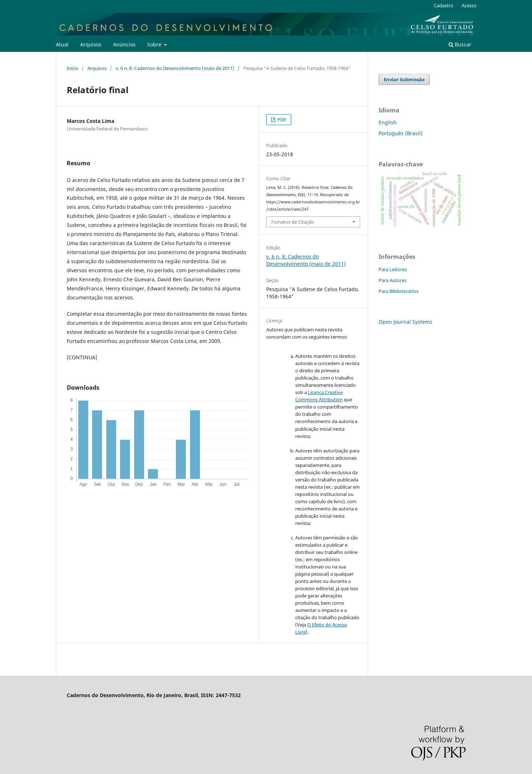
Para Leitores (393, 269)
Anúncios (124, 44)
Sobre (155, 44)
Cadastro (444, 5)
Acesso (469, 5)
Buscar (460, 44)
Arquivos (91, 44)
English (388, 122)
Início (73, 68)
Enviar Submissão (404, 79)
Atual (62, 44)
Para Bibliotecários (399, 291)
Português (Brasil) (401, 133)
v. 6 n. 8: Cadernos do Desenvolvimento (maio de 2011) (175, 68)
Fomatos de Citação (293, 222)
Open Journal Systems (405, 322)
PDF (281, 120)
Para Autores (393, 280)
